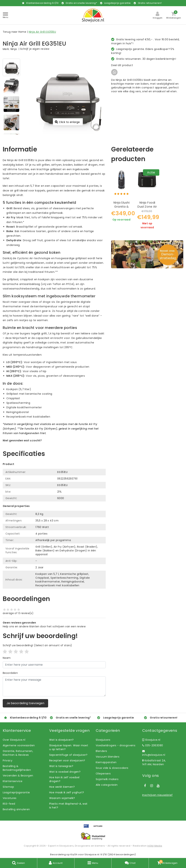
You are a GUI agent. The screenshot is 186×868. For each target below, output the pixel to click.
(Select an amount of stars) (37, 645)
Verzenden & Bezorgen (18, 776)
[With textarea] (54, 686)
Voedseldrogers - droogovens (116, 745)
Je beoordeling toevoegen (25, 703)
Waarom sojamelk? (62, 798)
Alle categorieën (107, 785)
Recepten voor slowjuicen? (67, 760)
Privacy (8, 760)
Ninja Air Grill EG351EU (42, 32)
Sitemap (8, 787)
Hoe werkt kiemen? (62, 787)
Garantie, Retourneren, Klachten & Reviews (18, 753)
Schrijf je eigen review (35, 49)
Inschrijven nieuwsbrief (157, 795)
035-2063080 (153, 745)
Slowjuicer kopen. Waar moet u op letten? (69, 747)
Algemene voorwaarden (19, 745)
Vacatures (10, 798)
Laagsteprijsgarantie (16, 792)
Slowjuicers (103, 740)
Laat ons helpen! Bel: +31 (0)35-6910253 (29, 444)
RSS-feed (9, 804)
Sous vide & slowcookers (112, 768)
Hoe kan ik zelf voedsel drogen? (64, 779)
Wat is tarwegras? (61, 766)
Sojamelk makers (107, 779)
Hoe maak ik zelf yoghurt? (67, 792)
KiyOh (74, 854)
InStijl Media (155, 846)
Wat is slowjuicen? (61, 740)
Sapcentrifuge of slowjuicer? (68, 755)
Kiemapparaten (106, 762)
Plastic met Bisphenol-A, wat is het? (68, 806)
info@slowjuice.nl (154, 753)
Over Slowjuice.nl (14, 740)
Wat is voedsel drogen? (65, 772)
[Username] (54, 665)
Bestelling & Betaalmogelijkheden (17, 768)
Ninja (14, 49)
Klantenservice (13, 781)
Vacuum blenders (108, 757)
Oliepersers (103, 774)
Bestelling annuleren (16, 809)
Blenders (101, 751)
